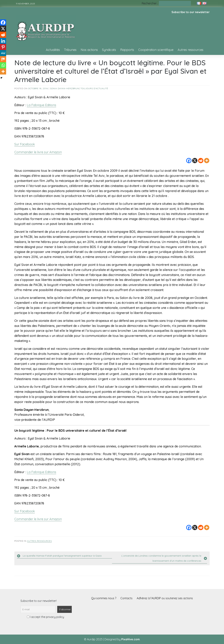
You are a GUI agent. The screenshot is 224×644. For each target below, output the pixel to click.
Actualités (53, 50)
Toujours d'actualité (94, 88)
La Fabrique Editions (41, 105)
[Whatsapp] (3, 65)
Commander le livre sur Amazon (38, 152)
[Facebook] (189, 161)
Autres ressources (190, 50)
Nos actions (89, 50)
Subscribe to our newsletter (191, 12)
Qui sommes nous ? (104, 598)
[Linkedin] (3, 41)
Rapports (127, 50)
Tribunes (70, 50)
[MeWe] (3, 53)
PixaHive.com (130, 639)
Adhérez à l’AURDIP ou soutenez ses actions (165, 598)
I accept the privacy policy (45, 617)
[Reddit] (201, 161)
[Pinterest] (3, 47)
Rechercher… (150, 3)
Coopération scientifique (156, 50)
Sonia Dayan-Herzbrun (65, 88)
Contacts (126, 598)
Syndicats (109, 50)
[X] (195, 161)
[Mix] (3, 59)
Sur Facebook (25, 144)
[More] (207, 161)
